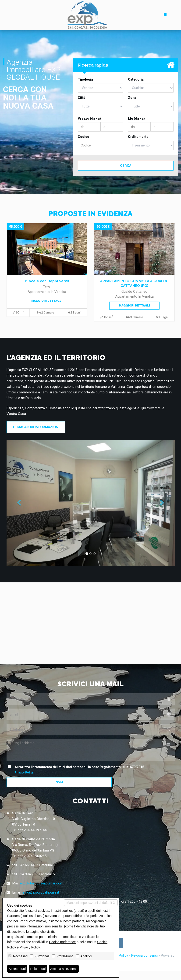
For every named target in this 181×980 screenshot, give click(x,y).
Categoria (136, 79)
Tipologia (85, 79)
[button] (19, 503)
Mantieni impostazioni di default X (91, 903)
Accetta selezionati (64, 969)
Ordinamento (138, 137)
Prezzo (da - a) (89, 118)
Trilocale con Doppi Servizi (47, 281)
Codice (83, 137)
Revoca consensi (144, 955)
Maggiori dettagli (47, 301)
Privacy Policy (24, 773)
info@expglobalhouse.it (41, 892)
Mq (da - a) (136, 118)
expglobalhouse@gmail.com (42, 883)
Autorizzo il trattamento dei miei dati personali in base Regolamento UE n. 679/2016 (77, 769)
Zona (132, 98)
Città (82, 98)
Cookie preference (62, 942)
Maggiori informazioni (36, 427)
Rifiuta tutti (38, 969)
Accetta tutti (17, 969)
